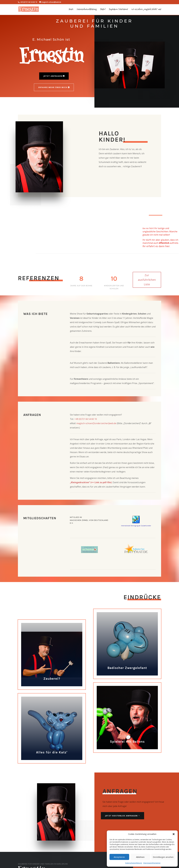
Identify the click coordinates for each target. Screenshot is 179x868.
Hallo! (103, 10)
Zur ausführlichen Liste (147, 280)
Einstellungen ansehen (163, 857)
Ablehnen (140, 857)
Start (71, 10)
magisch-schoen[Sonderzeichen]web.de (96, 423)
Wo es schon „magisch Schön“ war (146, 10)
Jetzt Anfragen (53, 76)
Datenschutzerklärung (134, 863)
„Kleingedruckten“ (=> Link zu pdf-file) (91, 482)
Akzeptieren (119, 857)
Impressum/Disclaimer (152, 863)
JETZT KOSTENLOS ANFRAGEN (121, 816)
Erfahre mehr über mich (53, 87)
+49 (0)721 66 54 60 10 (86, 419)
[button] (174, 834)
